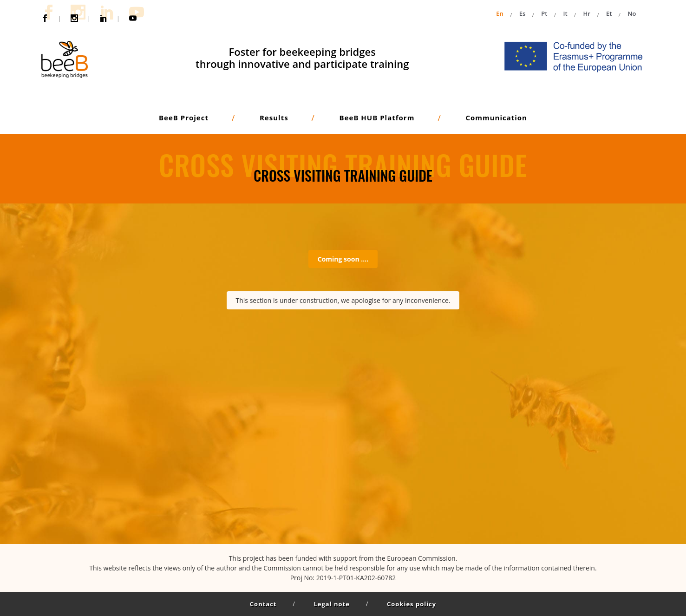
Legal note (332, 604)
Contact (263, 604)
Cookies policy (412, 604)
